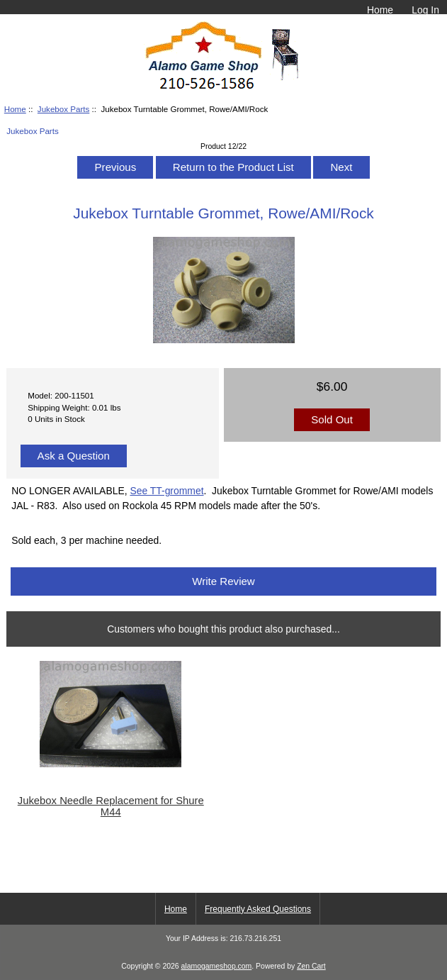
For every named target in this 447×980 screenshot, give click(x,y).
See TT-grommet (166, 491)
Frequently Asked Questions (258, 909)
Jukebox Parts (63, 109)
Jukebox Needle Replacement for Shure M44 (111, 806)
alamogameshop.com (217, 966)
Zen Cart (311, 966)
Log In (425, 10)
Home (380, 10)
